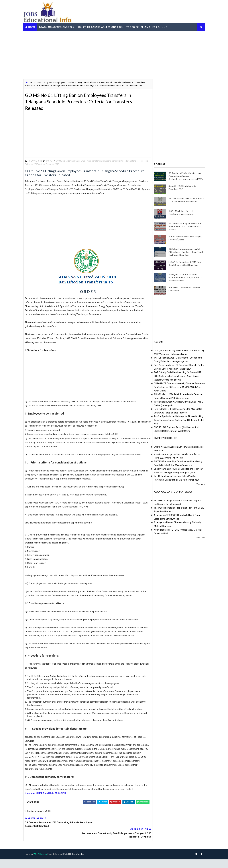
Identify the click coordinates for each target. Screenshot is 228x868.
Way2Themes (42, 863)
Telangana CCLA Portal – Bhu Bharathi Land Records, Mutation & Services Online (183, 277)
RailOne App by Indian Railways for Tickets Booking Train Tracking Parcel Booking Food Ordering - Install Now (177, 420)
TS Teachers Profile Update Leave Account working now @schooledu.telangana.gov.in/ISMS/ (183, 176)
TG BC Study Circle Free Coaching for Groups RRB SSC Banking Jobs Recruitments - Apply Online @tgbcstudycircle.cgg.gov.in (175, 376)
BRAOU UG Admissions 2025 (59, 27)
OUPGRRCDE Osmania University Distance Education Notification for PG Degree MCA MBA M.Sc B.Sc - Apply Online (177, 387)
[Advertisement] (114, 54)
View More (198, 484)
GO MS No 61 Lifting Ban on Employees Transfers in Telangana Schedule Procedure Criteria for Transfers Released (83, 82)
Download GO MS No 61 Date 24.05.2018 (48, 812)
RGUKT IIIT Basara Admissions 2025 (102, 27)
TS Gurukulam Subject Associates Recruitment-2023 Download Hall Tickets (183, 226)
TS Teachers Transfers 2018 (58, 168)
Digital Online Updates (76, 863)
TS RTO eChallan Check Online (149, 27)
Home (34, 27)
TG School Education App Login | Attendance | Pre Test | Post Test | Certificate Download (183, 252)
